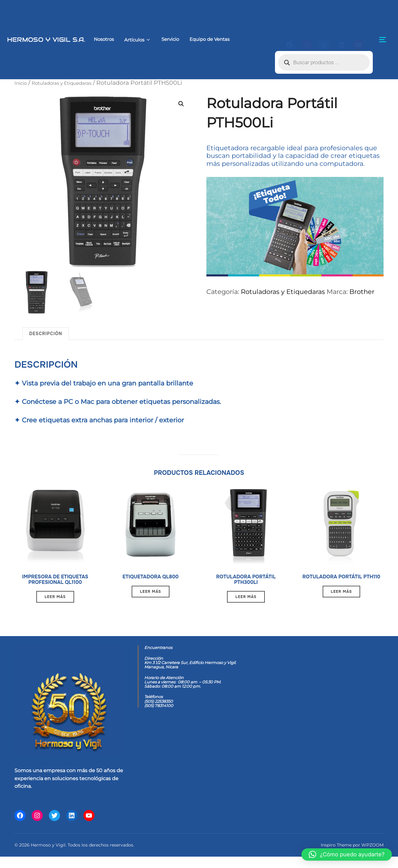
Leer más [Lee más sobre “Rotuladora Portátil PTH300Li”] (246, 600)
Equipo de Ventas (194, 39)
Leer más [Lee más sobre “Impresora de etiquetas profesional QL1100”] (55, 607)
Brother (362, 291)
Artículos (119, 40)
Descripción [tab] (46, 331)
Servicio (153, 39)
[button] (180, 104)
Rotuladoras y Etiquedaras (74, 83)
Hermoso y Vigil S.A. (36, 39)
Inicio (22, 83)
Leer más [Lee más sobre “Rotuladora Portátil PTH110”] (342, 600)
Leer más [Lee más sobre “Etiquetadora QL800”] (151, 593)
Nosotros (83, 39)
